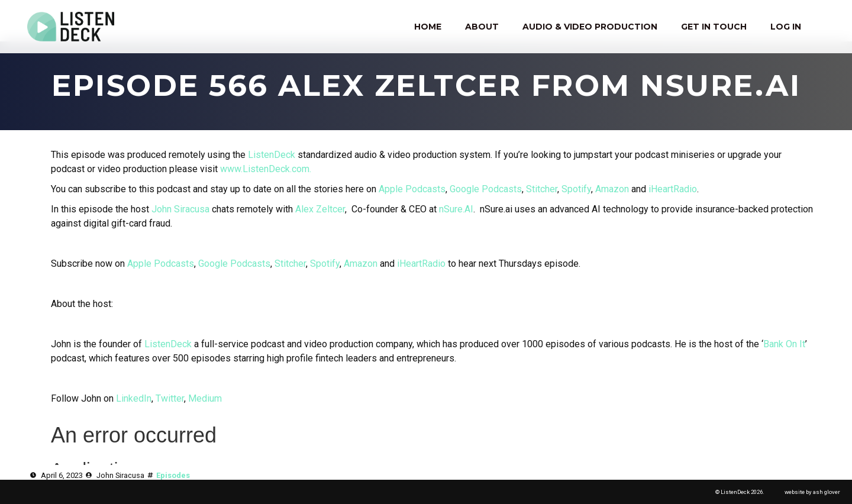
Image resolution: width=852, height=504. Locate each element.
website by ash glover (812, 492)
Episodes (173, 475)
